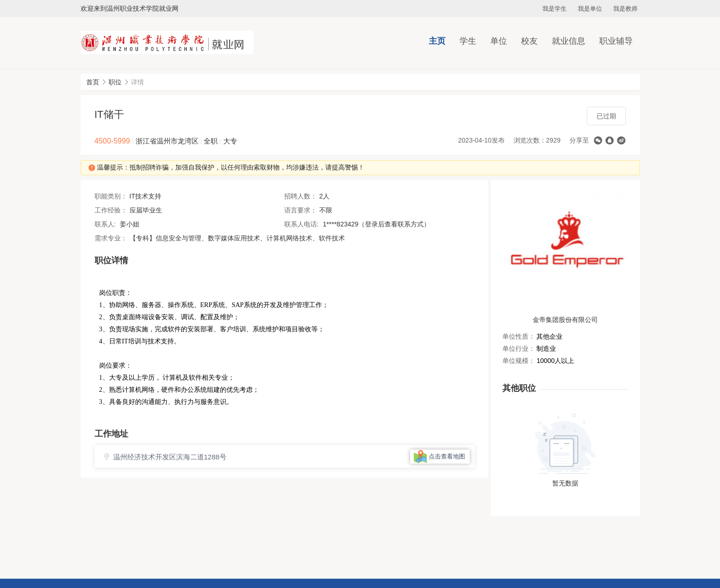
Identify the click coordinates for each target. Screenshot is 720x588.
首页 (93, 82)
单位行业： (519, 349)
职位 (115, 82)
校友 (529, 41)
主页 (437, 41)
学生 (468, 41)
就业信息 (569, 41)
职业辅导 (616, 41)
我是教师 (625, 9)
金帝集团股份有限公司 (565, 320)
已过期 (606, 116)
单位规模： (519, 361)
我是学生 (555, 9)
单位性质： (519, 336)
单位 (499, 41)
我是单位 (590, 9)
